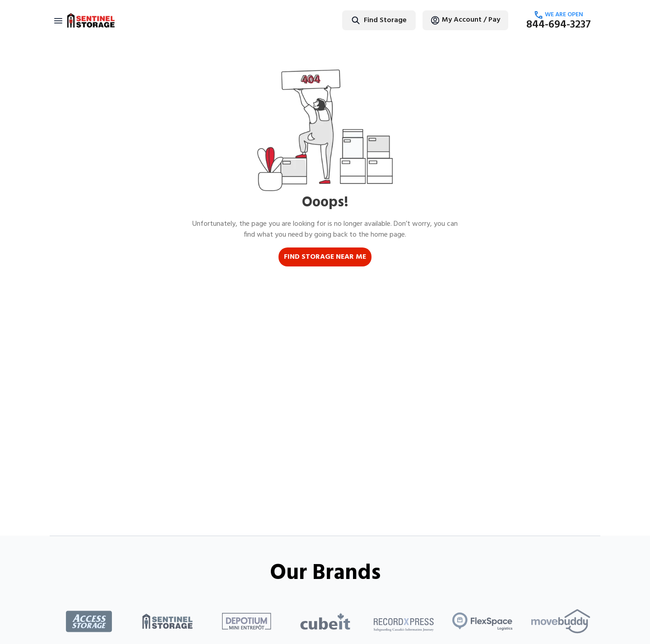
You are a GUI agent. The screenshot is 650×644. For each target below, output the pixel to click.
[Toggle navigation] (58, 20)
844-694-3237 (559, 25)
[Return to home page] (91, 20)
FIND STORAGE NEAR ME (325, 257)
